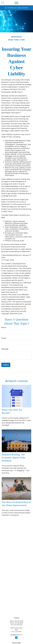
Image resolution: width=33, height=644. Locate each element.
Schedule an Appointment (18, 8)
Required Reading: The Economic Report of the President (14, 458)
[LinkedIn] (16, 638)
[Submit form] (6, 365)
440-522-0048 (19, 621)
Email (4, 338)
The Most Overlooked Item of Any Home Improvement (16, 504)
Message (5, 349)
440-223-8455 (19, 623)
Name (4, 327)
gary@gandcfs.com (16, 635)
